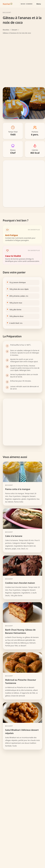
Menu (39, 4)
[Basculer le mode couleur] (27, 4)
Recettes (6, 30)
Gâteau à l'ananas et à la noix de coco (17, 33)
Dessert (14, 30)
